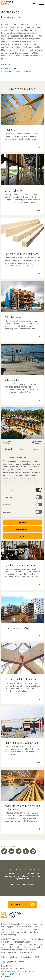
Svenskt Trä (7, 3)
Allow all (22, 522)
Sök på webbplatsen (36, 3)
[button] (41, 3)
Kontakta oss (7, 977)
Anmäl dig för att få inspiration (22, 885)
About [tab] (37, 449)
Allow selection (22, 529)
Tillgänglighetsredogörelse (12, 962)
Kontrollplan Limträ (9, 69)
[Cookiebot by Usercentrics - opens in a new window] (32, 442)
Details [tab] (23, 449)
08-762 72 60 (14, 974)
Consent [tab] (8, 449)
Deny (22, 536)
